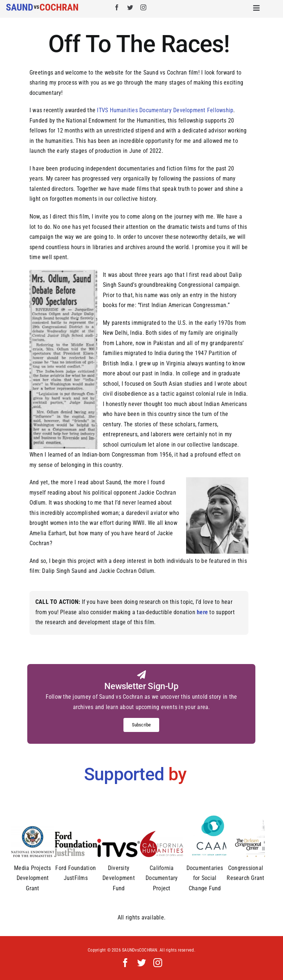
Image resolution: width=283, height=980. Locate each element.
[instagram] (143, 7)
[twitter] (130, 7)
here (202, 612)
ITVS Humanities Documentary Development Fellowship (165, 110)
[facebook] (117, 7)
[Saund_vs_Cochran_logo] (43, 4)
